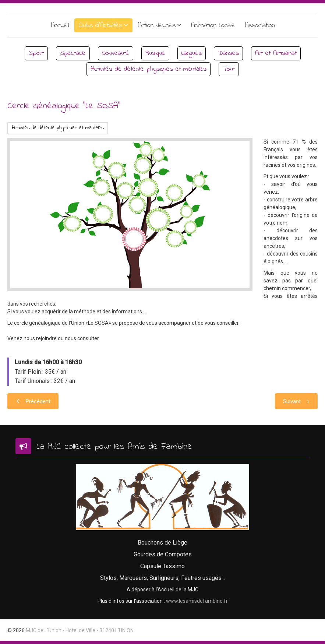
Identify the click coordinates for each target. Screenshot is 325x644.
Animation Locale (213, 26)
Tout (229, 69)
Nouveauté (116, 53)
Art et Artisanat (276, 53)
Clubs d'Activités (100, 26)
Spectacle (73, 53)
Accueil (60, 26)
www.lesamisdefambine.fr (197, 601)
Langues (192, 53)
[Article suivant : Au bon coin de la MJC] (296, 401)
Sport (36, 53)
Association (260, 26)
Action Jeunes (157, 26)
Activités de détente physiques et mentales (149, 69)
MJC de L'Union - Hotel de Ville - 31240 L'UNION (80, 630)
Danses (228, 53)
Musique (155, 53)
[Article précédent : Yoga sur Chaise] (33, 401)
